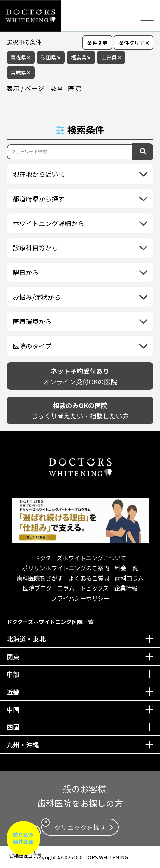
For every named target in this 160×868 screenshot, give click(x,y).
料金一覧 (126, 568)
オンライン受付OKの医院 (80, 376)
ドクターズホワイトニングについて (80, 558)
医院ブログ (37, 588)
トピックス (94, 588)
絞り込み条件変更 (23, 838)
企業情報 (126, 588)
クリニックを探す (80, 827)
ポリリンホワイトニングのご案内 (66, 568)
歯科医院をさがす (40, 578)
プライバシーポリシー (80, 598)
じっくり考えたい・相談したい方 (80, 410)
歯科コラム (129, 578)
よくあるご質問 (89, 578)
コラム (66, 588)
